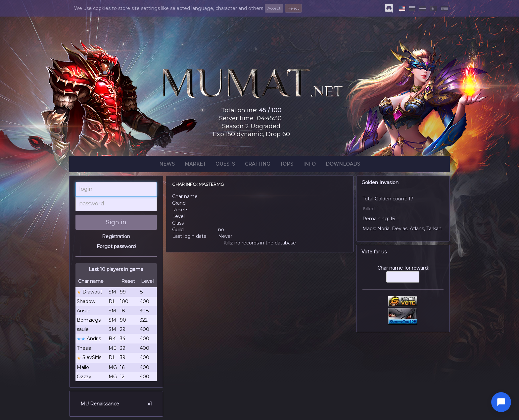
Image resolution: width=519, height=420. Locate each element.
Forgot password (116, 246)
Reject (293, 8)
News (167, 165)
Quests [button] (225, 165)
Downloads (343, 165)
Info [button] (309, 165)
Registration (116, 236)
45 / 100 (270, 110)
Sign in (116, 222)
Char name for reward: (403, 277)
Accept (274, 8)
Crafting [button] (258, 165)
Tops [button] (287, 165)
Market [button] (195, 165)
